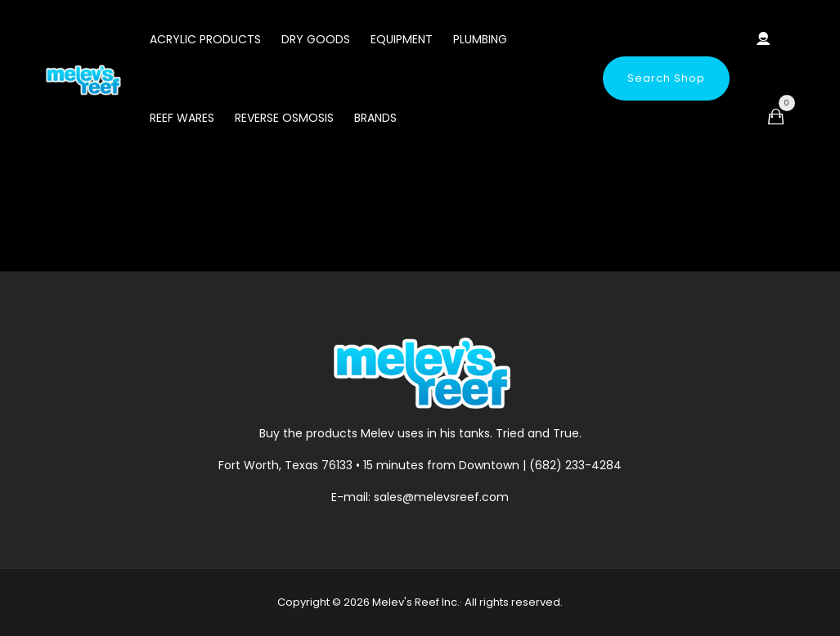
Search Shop (666, 78)
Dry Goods (316, 39)
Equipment (402, 39)
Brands (375, 118)
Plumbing (480, 39)
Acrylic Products (205, 39)
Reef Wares (182, 118)
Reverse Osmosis (284, 118)
